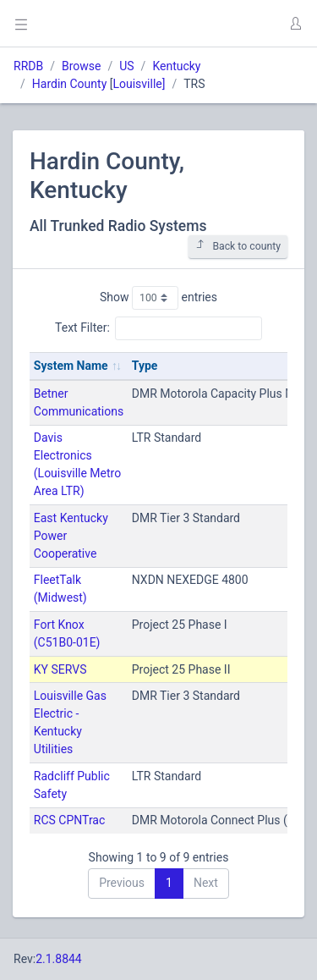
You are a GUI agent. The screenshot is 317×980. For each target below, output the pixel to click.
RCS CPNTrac (70, 820)
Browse (81, 66)
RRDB (28, 66)
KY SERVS (60, 669)
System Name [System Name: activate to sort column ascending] (71, 366)
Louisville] (139, 84)
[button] (295, 24)
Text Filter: (158, 328)
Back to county (238, 246)
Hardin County (69, 84)
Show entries (158, 298)
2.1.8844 (59, 959)
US (126, 66)
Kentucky (176, 66)
